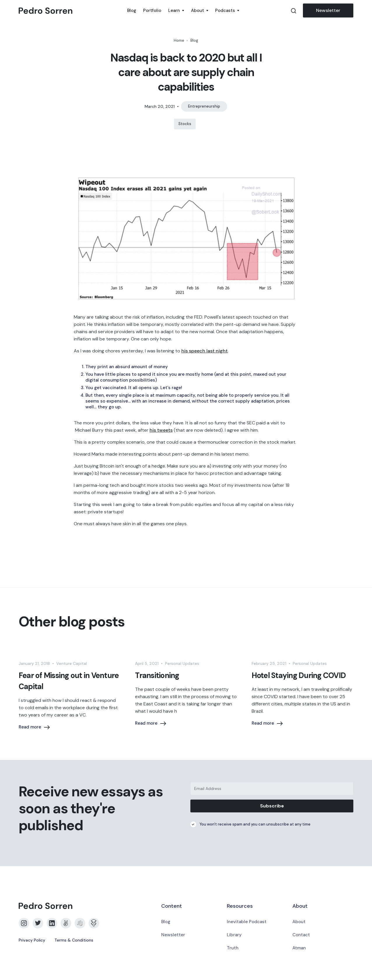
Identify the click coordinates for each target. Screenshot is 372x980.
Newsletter (328, 10)
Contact (301, 935)
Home (179, 40)
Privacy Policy (32, 940)
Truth (233, 948)
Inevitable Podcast (247, 922)
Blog (132, 10)
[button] (176, 10)
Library (234, 935)
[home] (71, 11)
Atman (299, 948)
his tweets (161, 430)
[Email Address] (272, 789)
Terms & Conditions (74, 940)
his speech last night (205, 351)
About (299, 922)
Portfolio (152, 10)
